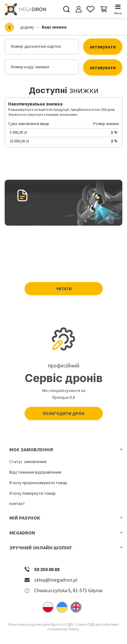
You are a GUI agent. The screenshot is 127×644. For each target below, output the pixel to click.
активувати (103, 47)
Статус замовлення (28, 462)
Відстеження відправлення (35, 472)
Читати (64, 289)
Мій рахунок (25, 518)
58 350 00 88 (47, 569)
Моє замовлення (31, 449)
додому (27, 27)
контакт (17, 504)
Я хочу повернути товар (33, 493)
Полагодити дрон (63, 413)
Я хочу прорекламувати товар (38, 483)
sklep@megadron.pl (56, 580)
